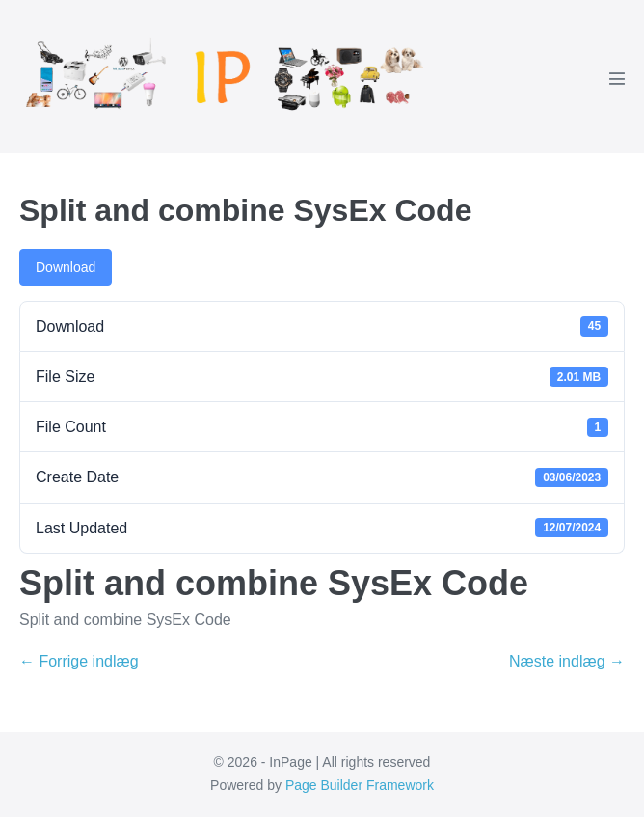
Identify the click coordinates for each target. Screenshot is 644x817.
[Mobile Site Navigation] (617, 78)
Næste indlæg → (567, 661)
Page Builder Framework (360, 785)
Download (66, 267)
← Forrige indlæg (79, 661)
